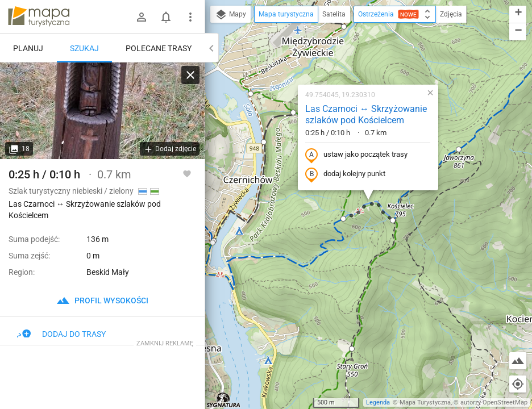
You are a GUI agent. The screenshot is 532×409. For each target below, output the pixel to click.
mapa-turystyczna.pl (39, 16)
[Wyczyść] (190, 75)
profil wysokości (102, 301)
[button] (251, 94)
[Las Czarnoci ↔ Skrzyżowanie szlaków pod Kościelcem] (102, 111)
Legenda (378, 402)
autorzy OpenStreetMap (494, 402)
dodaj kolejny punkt (345, 174)
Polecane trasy (159, 48)
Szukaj (84, 48)
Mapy (230, 15)
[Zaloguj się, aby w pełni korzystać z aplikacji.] (187, 173)
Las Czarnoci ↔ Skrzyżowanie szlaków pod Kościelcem (366, 115)
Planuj (28, 48)
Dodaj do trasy (61, 334)
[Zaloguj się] (142, 17)
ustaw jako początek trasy (356, 155)
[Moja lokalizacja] (518, 384)
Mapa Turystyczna (425, 402)
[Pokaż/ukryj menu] (190, 17)
